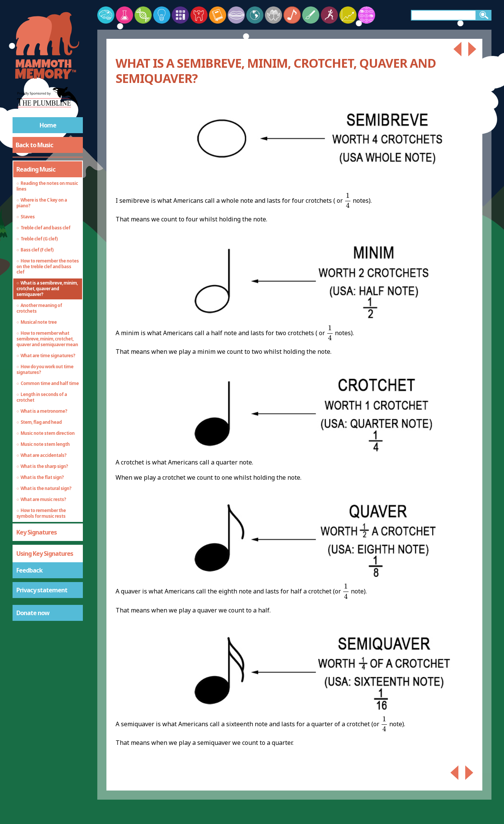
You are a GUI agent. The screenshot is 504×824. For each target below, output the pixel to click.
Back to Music (34, 145)
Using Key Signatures (45, 554)
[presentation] (348, 200)
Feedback (29, 570)
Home (48, 125)
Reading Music (36, 169)
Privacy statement (42, 590)
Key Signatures (36, 532)
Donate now (33, 613)
